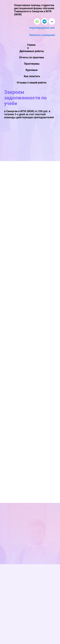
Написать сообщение (42, 35)
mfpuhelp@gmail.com (42, 28)
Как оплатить (32, 76)
